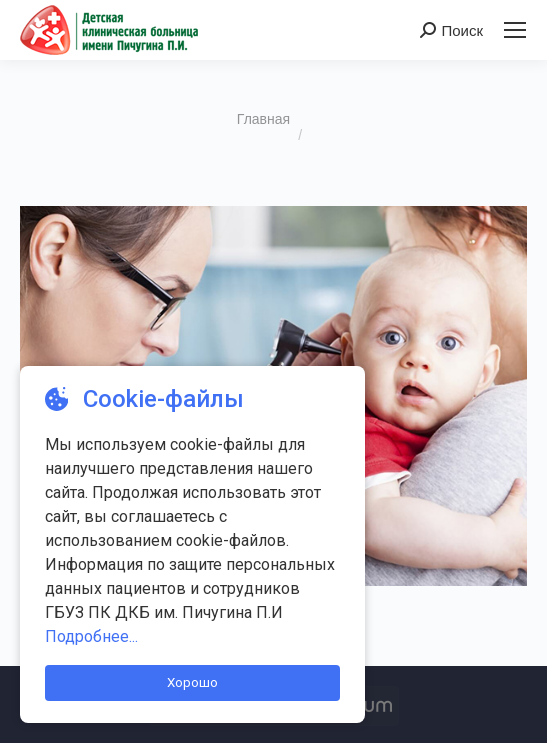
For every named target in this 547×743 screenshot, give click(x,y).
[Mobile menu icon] (515, 30)
